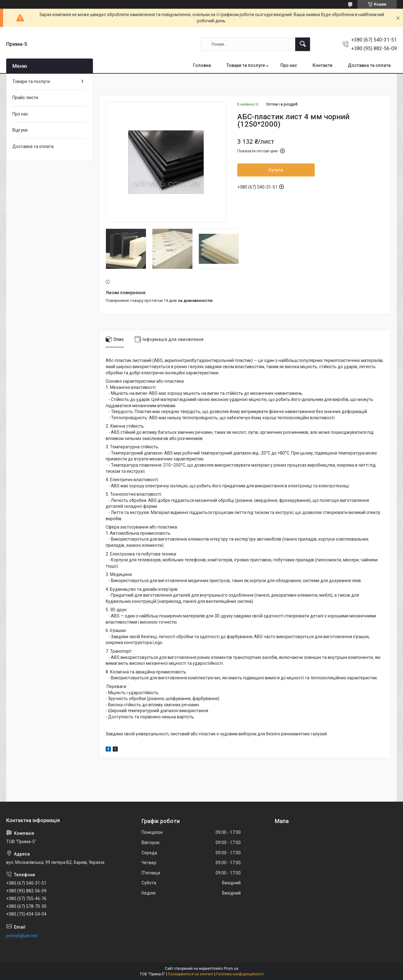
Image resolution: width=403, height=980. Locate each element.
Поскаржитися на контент (191, 974)
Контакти (322, 65)
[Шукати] (303, 44)
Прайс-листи (25, 98)
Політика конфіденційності (240, 974)
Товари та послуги (246, 65)
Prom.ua (231, 969)
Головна (202, 65)
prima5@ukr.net (22, 936)
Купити (276, 170)
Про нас (289, 65)
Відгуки (20, 130)
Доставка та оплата (369, 65)
